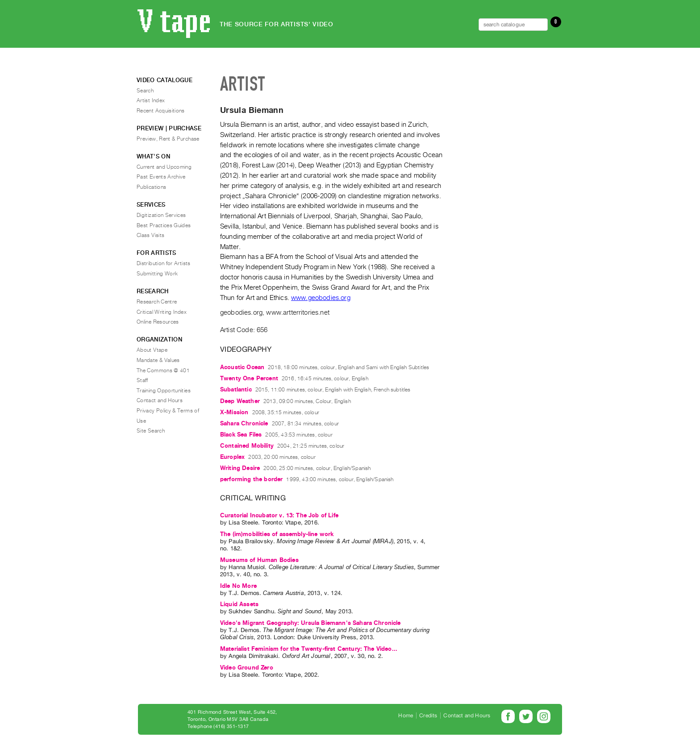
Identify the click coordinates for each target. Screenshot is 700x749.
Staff (142, 380)
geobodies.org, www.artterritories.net (275, 312)
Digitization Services (161, 215)
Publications (151, 187)
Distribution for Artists (164, 263)
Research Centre (157, 302)
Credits (428, 716)
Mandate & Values (158, 360)
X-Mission (234, 412)
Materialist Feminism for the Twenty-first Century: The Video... (309, 649)
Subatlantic (236, 389)
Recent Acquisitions (161, 111)
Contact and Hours (160, 400)
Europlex (232, 457)
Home (406, 716)
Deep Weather (240, 401)
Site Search (151, 431)
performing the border (251, 479)
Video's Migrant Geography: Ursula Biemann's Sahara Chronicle (310, 623)
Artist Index (151, 100)
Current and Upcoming (164, 167)
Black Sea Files (241, 435)
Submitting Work (157, 274)
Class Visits (150, 235)
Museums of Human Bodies (259, 560)
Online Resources (158, 322)
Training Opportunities (164, 391)
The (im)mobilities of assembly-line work (277, 534)
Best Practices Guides (164, 225)
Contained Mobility (247, 446)
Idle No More (238, 586)
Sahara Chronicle (244, 423)
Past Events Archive (161, 177)
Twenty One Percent (249, 378)
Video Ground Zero (247, 668)
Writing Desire (240, 468)
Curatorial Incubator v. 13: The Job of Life (279, 515)
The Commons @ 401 (163, 370)
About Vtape (152, 350)
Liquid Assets (239, 604)
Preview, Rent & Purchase (168, 139)
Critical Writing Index (162, 312)
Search (145, 91)
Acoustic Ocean (242, 367)
